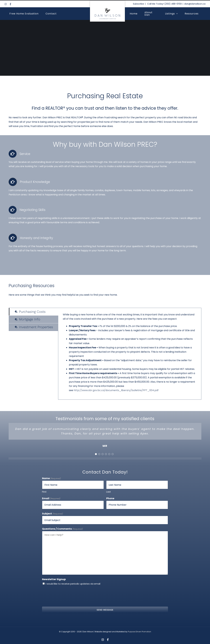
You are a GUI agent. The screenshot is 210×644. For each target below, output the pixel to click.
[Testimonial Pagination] (96, 454)
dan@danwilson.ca (195, 4)
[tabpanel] (130, 354)
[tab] (34, 312)
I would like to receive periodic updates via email (73, 584)
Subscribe (138, 4)
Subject (52, 514)
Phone (110, 498)
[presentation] (105, 596)
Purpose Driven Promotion (140, 632)
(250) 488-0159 (173, 4)
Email (51, 499)
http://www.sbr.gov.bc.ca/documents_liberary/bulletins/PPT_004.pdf (116, 390)
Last (109, 492)
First (44, 492)
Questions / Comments (62, 529)
